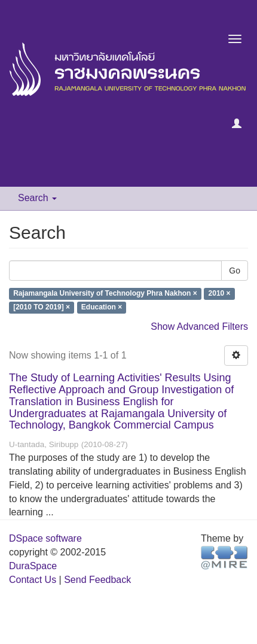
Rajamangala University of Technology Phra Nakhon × (105, 294)
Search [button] (37, 198)
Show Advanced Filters (199, 326)
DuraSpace (33, 566)
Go (235, 271)
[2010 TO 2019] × (42, 308)
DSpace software (45, 538)
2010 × (220, 294)
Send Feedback (97, 580)
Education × (102, 308)
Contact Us (33, 580)
